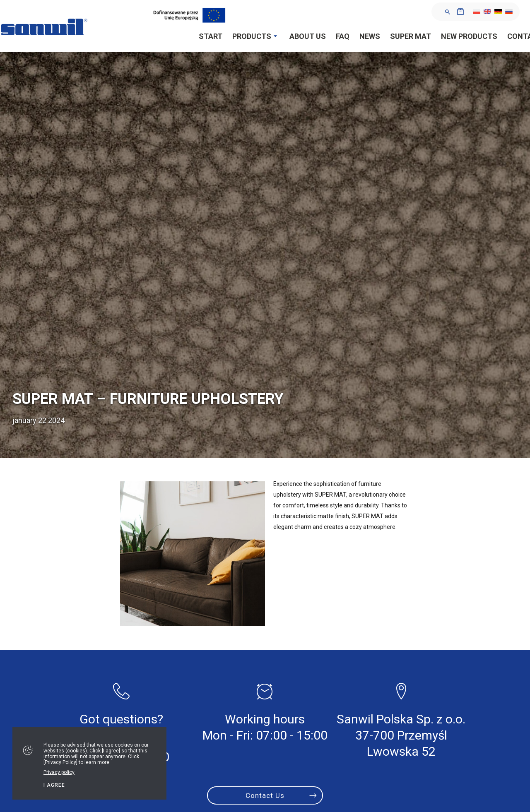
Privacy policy (59, 772)
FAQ (343, 36)
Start (211, 36)
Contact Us (265, 795)
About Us (308, 36)
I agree (54, 785)
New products (469, 36)
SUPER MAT (411, 36)
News (370, 36)
